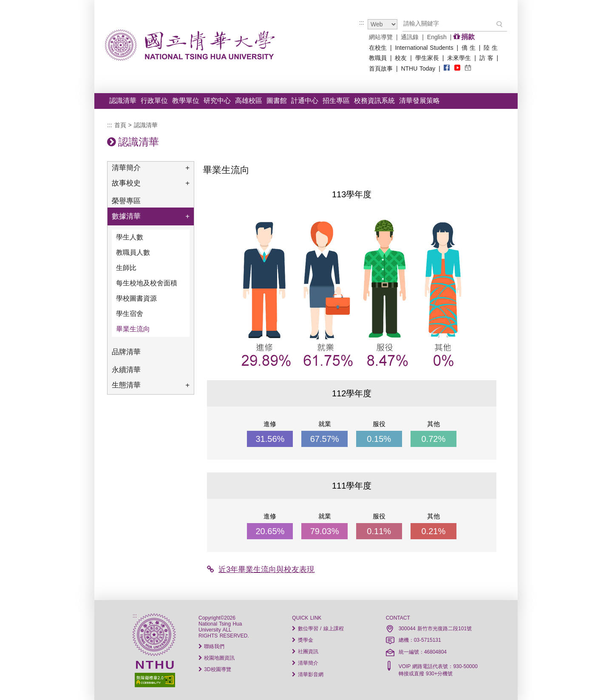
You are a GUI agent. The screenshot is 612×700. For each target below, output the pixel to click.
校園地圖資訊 (217, 658)
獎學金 (302, 640)
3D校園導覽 (215, 669)
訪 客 (486, 58)
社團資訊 (305, 652)
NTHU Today (418, 68)
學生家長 (427, 58)
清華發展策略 (419, 101)
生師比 (126, 268)
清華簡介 (151, 168)
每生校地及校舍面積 (147, 283)
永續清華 (126, 370)
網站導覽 (381, 37)
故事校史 (151, 183)
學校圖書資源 (136, 298)
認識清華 (123, 101)
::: (362, 23)
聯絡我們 (211, 646)
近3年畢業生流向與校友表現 (261, 569)
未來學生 (459, 58)
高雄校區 (249, 101)
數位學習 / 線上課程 (318, 629)
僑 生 (469, 48)
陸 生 (491, 48)
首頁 (120, 125)
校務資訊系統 (374, 101)
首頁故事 (381, 68)
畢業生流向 (133, 329)
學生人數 (130, 237)
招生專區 (336, 101)
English (437, 37)
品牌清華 (126, 352)
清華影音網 (307, 674)
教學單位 (186, 101)
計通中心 (305, 101)
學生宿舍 (130, 314)
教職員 (378, 58)
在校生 (378, 48)
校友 (401, 58)
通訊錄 (410, 37)
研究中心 (217, 101)
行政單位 (154, 101)
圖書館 (277, 101)
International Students (424, 48)
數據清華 (151, 216)
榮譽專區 (126, 201)
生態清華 (151, 385)
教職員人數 (133, 252)
